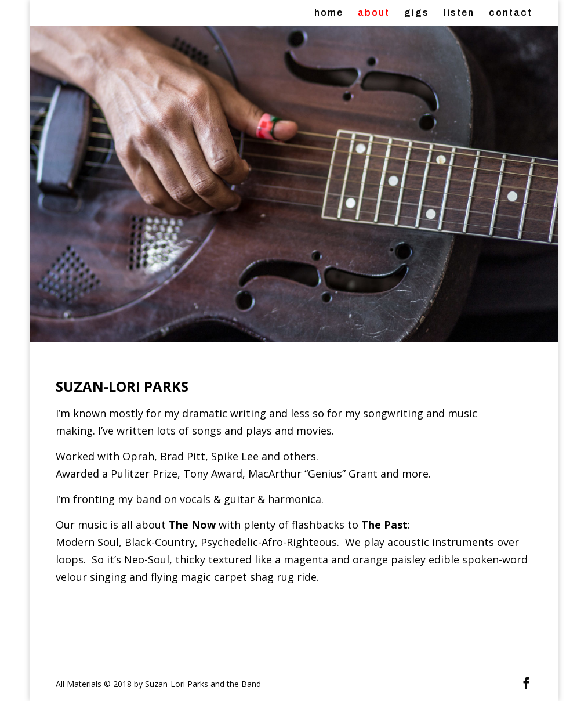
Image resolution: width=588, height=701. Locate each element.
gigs (417, 13)
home (329, 13)
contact (511, 13)
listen (459, 13)
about (374, 13)
